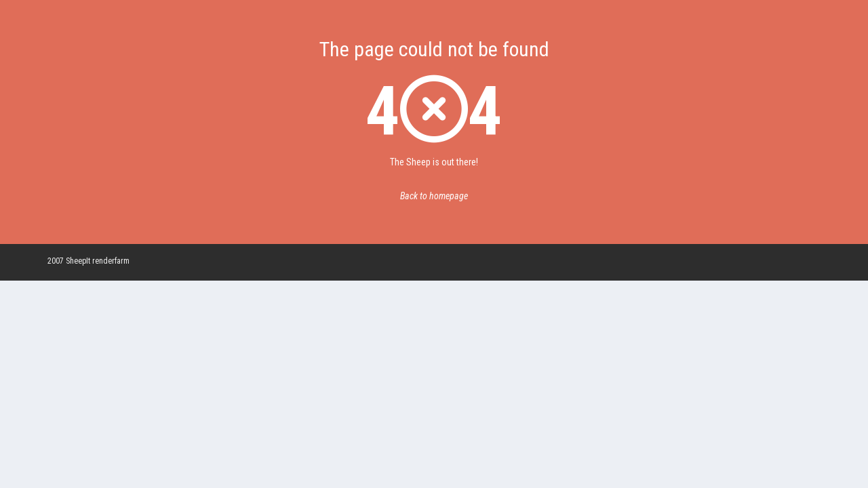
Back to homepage (434, 196)
